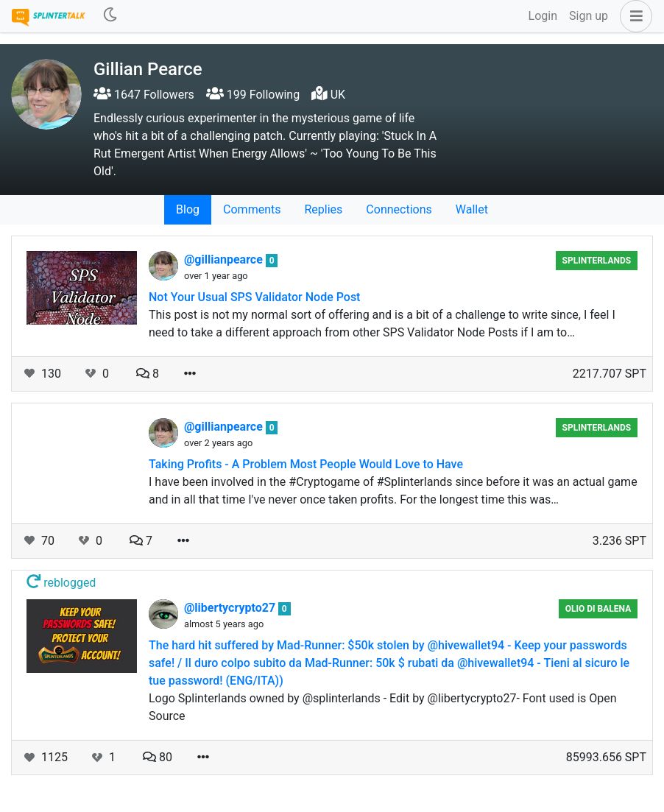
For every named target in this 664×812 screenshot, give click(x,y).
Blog (188, 209)
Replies (323, 209)
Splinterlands (597, 261)
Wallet (472, 209)
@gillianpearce (225, 260)
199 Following (253, 95)
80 (158, 757)
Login (543, 16)
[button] (633, 16)
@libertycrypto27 (231, 608)
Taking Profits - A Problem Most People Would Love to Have (306, 464)
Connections (399, 209)
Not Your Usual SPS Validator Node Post (254, 297)
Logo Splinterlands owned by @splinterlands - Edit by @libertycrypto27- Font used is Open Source (383, 707)
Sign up (589, 16)
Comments (252, 209)
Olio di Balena (598, 609)
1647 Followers (144, 95)
